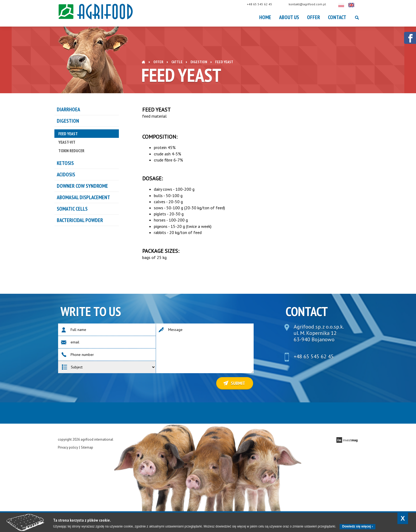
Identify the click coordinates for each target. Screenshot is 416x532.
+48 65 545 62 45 (265, 4)
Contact (337, 17)
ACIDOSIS (66, 175)
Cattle (177, 62)
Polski (346, 5)
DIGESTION (199, 62)
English (357, 5)
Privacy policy (68, 447)
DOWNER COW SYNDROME (82, 186)
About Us (289, 17)
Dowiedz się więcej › (357, 526)
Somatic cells (72, 209)
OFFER (313, 17)
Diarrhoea (68, 109)
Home (265, 17)
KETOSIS (65, 163)
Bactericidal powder (80, 220)
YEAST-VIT (67, 142)
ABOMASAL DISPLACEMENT (83, 197)
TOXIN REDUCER (71, 151)
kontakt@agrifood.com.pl (313, 4)
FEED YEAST (68, 134)
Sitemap (87, 447)
